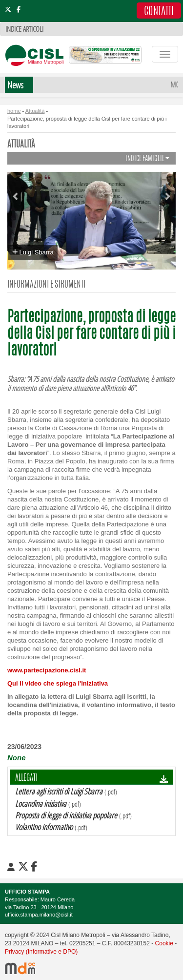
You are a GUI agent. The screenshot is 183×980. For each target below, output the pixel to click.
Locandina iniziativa (41, 803)
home (14, 111)
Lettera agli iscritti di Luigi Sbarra (59, 791)
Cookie (164, 943)
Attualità (35, 111)
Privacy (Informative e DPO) (41, 952)
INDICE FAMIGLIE (147, 159)
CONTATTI (159, 12)
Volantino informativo (44, 827)
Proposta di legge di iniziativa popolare (66, 815)
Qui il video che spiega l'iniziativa (58, 683)
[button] (19, 192)
